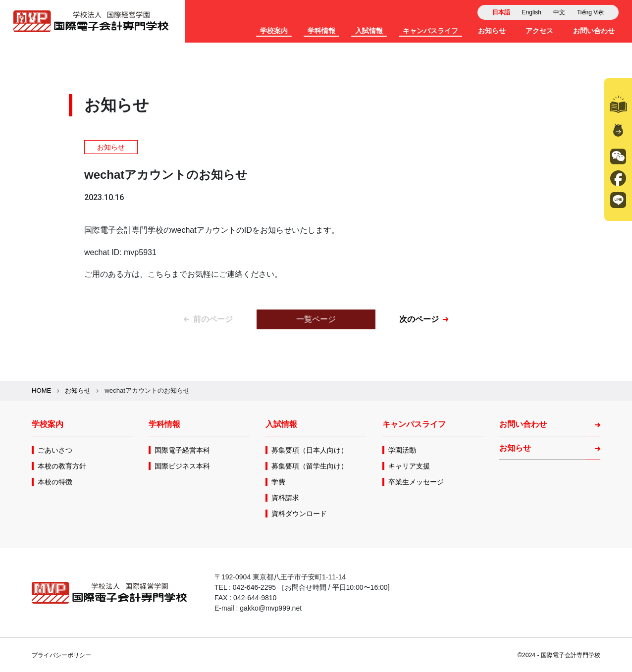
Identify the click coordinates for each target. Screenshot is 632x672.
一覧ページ (316, 319)
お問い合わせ (594, 31)
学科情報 (321, 31)
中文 (559, 12)
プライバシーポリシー (61, 655)
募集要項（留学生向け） (310, 466)
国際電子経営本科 (182, 450)
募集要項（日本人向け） (310, 450)
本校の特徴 (55, 482)
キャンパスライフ (430, 31)
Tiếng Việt (590, 12)
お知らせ (492, 31)
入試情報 (369, 31)
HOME (41, 390)
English (532, 12)
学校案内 (274, 31)
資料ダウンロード (299, 514)
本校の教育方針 (62, 466)
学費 (278, 482)
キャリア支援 (409, 466)
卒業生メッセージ (416, 482)
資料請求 (618, 116)
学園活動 (402, 450)
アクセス (539, 31)
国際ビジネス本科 (182, 466)
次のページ (424, 319)
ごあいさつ (55, 450)
